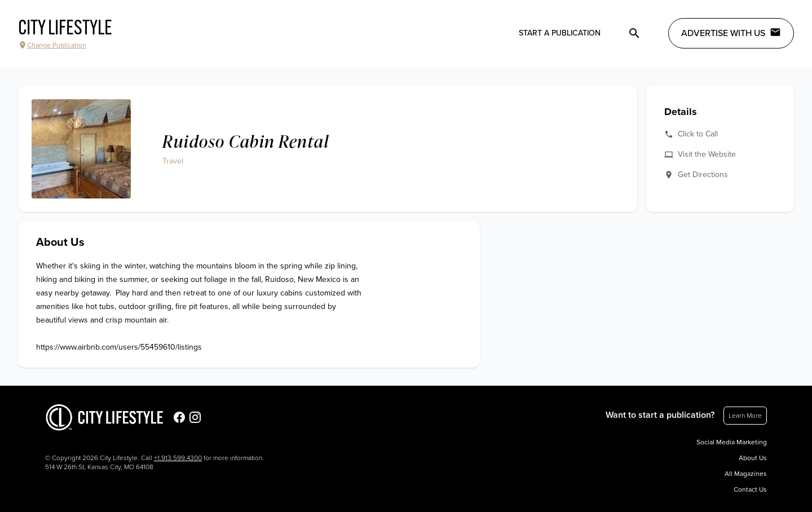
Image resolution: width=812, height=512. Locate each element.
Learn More (745, 416)
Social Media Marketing (732, 442)
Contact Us (750, 489)
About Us (753, 458)
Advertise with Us (731, 33)
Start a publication (560, 33)
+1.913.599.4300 (178, 458)
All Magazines (746, 474)
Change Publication (52, 45)
